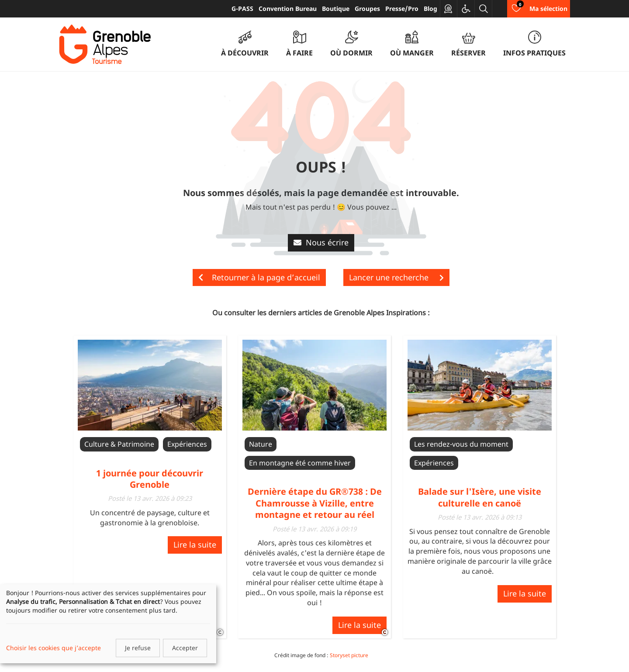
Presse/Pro (402, 9)
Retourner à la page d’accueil (259, 277)
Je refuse (138, 648)
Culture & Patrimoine (119, 444)
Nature (261, 444)
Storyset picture (349, 655)
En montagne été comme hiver (300, 463)
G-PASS (242, 9)
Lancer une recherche (396, 277)
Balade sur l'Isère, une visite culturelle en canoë (480, 497)
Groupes (367, 9)
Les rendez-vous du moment (461, 444)
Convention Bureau (288, 9)
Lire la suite (195, 544)
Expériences (187, 444)
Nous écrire (321, 242)
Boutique (336, 9)
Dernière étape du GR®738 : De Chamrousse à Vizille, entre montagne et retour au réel (315, 503)
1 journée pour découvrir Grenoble (150, 479)
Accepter (185, 648)
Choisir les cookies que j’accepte (54, 648)
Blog (430, 9)
